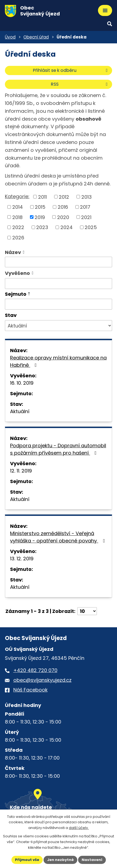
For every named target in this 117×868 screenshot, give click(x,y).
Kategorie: (17, 196)
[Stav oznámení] (59, 326)
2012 (64, 197)
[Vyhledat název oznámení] (59, 262)
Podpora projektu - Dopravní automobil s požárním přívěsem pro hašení (58, 449)
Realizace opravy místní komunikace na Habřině (58, 361)
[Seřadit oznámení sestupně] (24, 253)
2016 (63, 207)
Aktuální (20, 411)
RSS (80, 84)
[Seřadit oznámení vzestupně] (24, 251)
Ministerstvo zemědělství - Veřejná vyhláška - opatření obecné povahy (59, 537)
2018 (17, 217)
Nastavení (92, 860)
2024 (67, 227)
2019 (40, 217)
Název (13, 252)
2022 (18, 227)
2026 (18, 238)
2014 (18, 207)
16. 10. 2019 (22, 383)
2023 (42, 227)
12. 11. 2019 (21, 471)
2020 (63, 217)
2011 (42, 197)
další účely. (79, 828)
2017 (85, 207)
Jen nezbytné (60, 860)
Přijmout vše (27, 860)
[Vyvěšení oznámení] (59, 284)
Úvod (10, 37)
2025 (91, 227)
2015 (40, 207)
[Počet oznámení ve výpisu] (87, 611)
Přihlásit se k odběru (71, 70)
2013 (87, 197)
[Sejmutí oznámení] (59, 304)
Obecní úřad (36, 37)
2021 (86, 217)
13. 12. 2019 (22, 559)
